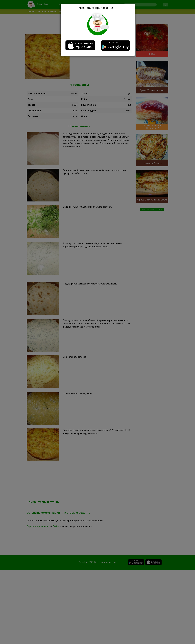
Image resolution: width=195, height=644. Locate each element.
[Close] (132, 6)
